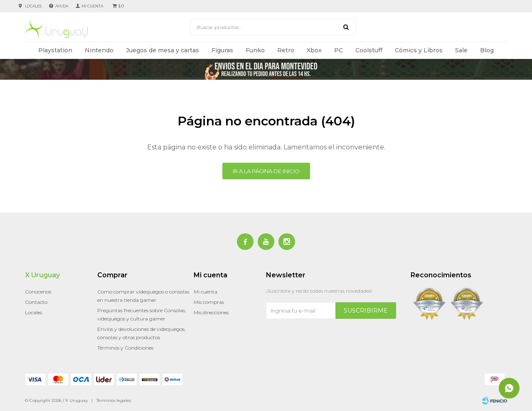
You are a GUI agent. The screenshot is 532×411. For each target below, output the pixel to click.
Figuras (222, 50)
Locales (33, 6)
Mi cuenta (206, 292)
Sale (461, 50)
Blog (487, 50)
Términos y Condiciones (125, 348)
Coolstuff (369, 50)
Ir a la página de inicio (266, 171)
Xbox (314, 50)
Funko (255, 50)
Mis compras (209, 302)
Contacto (36, 302)
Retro (286, 50)
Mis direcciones (211, 312)
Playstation (55, 50)
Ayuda (62, 6)
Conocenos (38, 292)
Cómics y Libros (419, 50)
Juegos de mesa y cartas (163, 50)
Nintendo (99, 50)
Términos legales (114, 400)
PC (339, 50)
